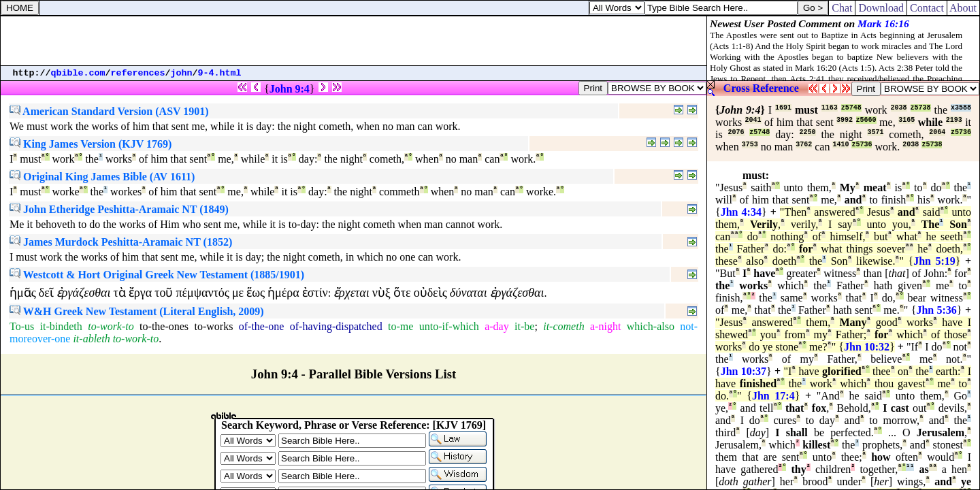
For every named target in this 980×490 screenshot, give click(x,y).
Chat (842, 8)
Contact (927, 8)
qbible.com (78, 73)
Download (881, 8)
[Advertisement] (354, 41)
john (182, 73)
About (963, 8)
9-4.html (220, 73)
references (138, 73)
